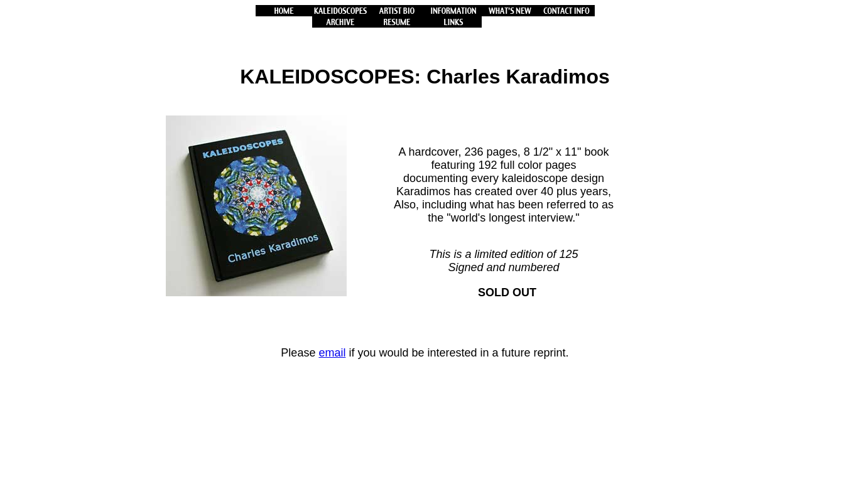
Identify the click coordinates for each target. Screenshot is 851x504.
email (332, 353)
